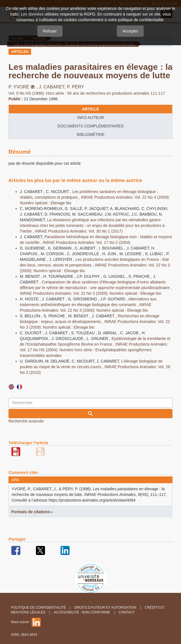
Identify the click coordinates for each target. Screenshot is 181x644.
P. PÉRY (76, 87)
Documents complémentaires (91, 126)
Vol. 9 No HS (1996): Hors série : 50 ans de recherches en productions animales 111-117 (87, 93)
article (91, 109)
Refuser (50, 31)
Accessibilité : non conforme (82, 612)
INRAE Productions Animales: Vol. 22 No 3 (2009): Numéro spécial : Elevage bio (90, 293)
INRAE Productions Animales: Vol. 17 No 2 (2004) (87, 242)
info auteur (90, 118)
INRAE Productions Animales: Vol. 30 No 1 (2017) (79, 231)
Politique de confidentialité (38, 608)
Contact (127, 612)
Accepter (130, 31)
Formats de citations (32, 512)
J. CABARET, (53, 87)
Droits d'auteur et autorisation (105, 608)
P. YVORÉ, (24, 87)
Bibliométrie (90, 135)
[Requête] (90, 403)
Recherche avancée (26, 421)
